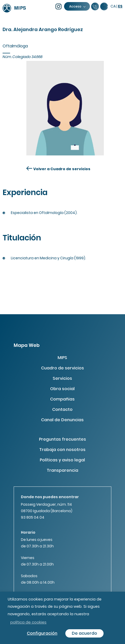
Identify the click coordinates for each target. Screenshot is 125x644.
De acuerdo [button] (84, 633)
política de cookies (28, 622)
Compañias (62, 399)
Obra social (62, 389)
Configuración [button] (42, 633)
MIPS (62, 358)
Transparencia (62, 470)
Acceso (77, 6)
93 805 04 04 (33, 517)
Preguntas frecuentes (62, 439)
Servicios (62, 378)
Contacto (62, 409)
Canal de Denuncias (62, 420)
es (120, 6)
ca (113, 6)
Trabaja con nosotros (62, 450)
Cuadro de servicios (62, 368)
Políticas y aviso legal (62, 460)
